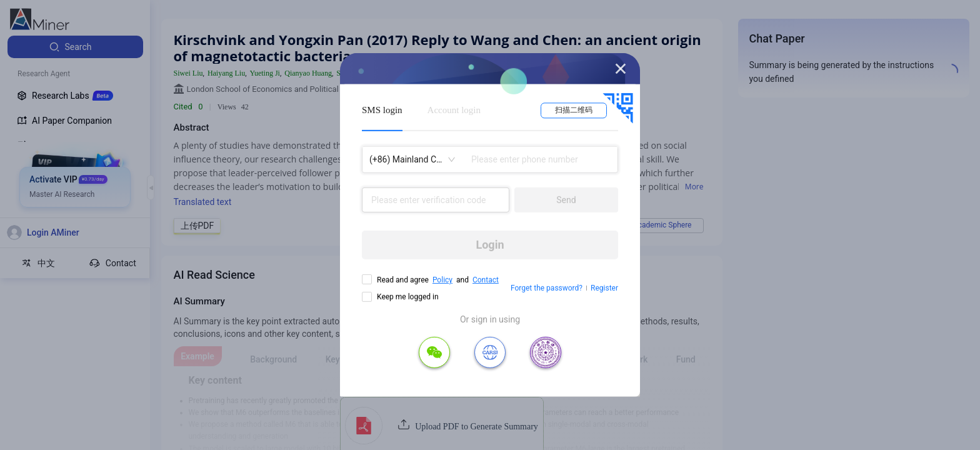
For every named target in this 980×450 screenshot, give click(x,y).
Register (604, 288)
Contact (486, 280)
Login (490, 245)
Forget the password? (547, 288)
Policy (442, 280)
